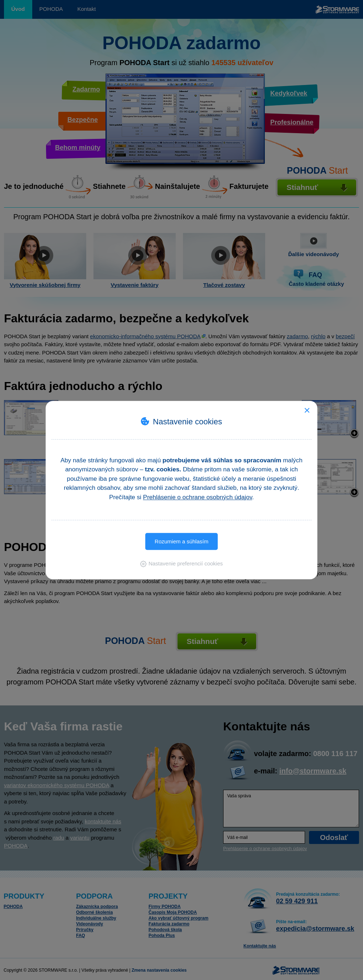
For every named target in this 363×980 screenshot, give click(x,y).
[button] (181, 563)
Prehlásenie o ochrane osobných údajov (198, 497)
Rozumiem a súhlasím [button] (181, 541)
